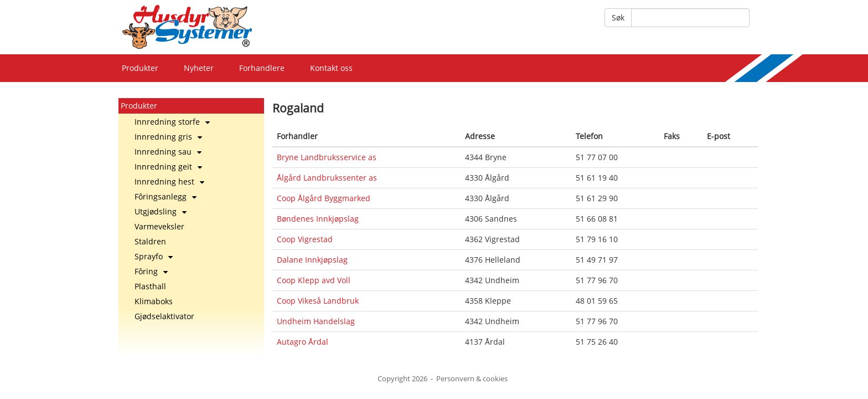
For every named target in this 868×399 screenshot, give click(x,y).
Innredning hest (169, 181)
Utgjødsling (161, 211)
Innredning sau (168, 152)
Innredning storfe (172, 122)
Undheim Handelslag (316, 321)
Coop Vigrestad (305, 239)
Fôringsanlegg (166, 196)
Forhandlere (262, 68)
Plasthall (150, 286)
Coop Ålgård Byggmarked (324, 198)
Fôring (151, 271)
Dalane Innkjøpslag (312, 260)
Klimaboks (154, 301)
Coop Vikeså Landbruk (318, 301)
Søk (618, 17)
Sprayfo (154, 256)
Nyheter (199, 68)
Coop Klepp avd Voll (314, 280)
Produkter (140, 68)
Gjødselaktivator (164, 316)
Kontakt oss (331, 68)
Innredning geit (168, 167)
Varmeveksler (159, 226)
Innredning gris (168, 137)
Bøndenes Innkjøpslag (318, 219)
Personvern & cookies (472, 379)
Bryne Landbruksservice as (327, 157)
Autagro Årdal (303, 342)
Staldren (150, 241)
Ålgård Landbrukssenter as (327, 178)
